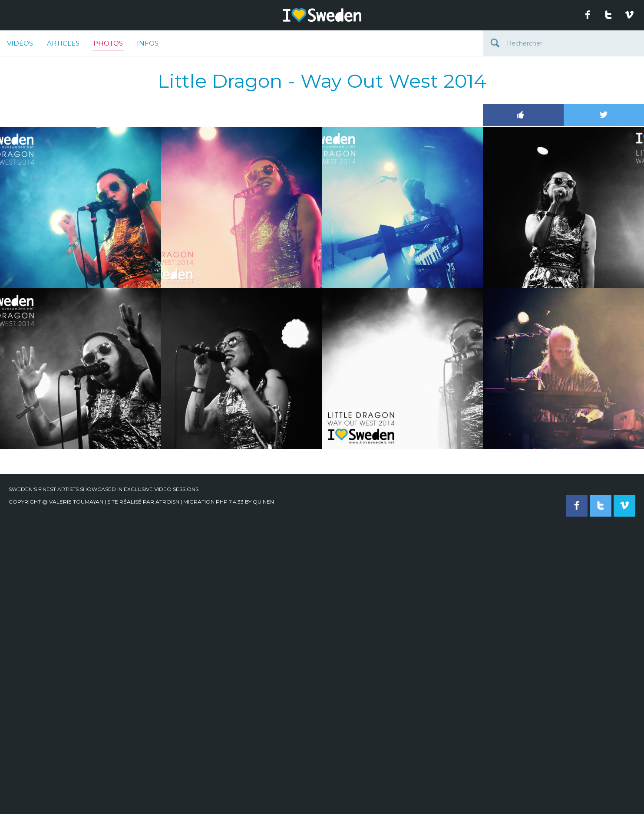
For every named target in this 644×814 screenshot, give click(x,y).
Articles (63, 43)
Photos (108, 45)
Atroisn (167, 502)
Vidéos (20, 43)
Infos (148, 43)
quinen (263, 502)
